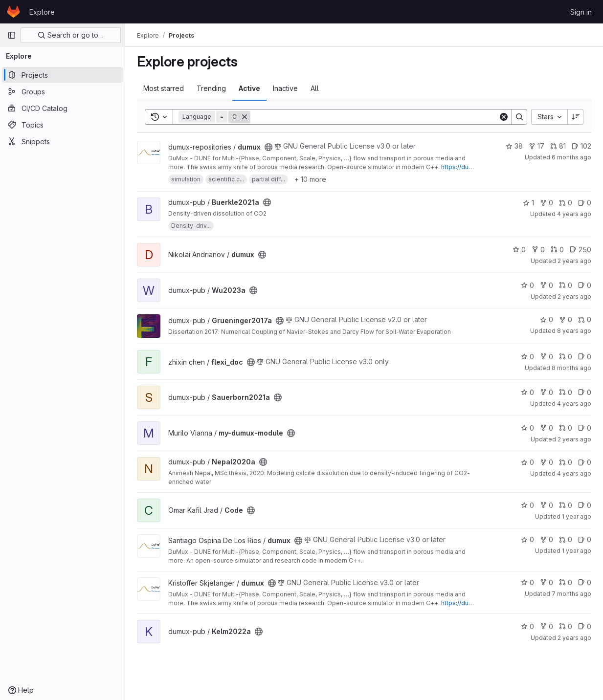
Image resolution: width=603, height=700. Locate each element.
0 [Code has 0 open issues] (585, 505)
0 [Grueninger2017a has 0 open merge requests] (585, 319)
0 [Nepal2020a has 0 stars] (527, 462)
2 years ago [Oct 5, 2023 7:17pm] (574, 261)
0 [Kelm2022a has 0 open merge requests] (566, 626)
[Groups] (62, 91)
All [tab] (315, 88)
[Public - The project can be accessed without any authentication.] (268, 147)
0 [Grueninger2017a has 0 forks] (566, 319)
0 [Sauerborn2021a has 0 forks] (547, 392)
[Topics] (62, 125)
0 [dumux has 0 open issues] (585, 539)
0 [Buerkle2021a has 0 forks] (547, 203)
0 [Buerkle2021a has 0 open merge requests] (566, 203)
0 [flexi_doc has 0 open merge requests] (566, 357)
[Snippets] (62, 141)
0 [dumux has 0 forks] (538, 250)
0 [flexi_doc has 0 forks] (547, 357)
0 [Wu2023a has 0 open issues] (585, 285)
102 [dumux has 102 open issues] (581, 146)
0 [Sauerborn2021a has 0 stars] (527, 392)
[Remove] (245, 117)
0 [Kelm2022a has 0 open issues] (585, 626)
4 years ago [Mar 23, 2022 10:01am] (574, 473)
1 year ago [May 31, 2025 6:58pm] (577, 516)
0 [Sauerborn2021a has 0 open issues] (585, 392)
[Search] (374, 117)
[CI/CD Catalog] (62, 108)
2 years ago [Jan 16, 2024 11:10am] (574, 638)
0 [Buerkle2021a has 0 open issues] (585, 203)
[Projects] (62, 75)
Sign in (581, 12)
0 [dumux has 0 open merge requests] (557, 250)
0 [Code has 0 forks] (547, 505)
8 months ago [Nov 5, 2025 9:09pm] (571, 368)
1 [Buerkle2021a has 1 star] (528, 203)
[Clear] (504, 117)
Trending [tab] (211, 88)
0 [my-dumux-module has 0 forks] (547, 428)
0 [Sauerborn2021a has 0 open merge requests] (566, 392)
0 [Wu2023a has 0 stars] (527, 285)
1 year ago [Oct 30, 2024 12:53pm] (577, 551)
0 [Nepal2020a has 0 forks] (547, 462)
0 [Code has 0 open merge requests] (566, 505)
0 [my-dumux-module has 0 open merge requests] (566, 428)
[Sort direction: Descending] (576, 117)
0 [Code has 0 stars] (527, 505)
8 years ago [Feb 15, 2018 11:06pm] (574, 331)
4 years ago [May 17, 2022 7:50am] (574, 214)
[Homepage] (13, 12)
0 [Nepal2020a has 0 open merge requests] (566, 462)
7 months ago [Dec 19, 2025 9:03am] (571, 594)
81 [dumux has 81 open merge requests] (558, 146)
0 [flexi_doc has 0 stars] (527, 357)
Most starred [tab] (164, 88)
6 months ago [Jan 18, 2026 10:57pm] (571, 157)
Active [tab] (249, 88)
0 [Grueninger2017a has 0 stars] (547, 319)
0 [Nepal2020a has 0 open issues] (585, 462)
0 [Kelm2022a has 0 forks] (547, 626)
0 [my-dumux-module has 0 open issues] (585, 428)
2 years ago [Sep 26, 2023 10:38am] (574, 296)
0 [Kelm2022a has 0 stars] (527, 626)
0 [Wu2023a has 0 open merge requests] (566, 285)
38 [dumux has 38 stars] (514, 146)
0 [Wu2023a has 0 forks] (547, 285)
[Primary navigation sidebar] (12, 35)
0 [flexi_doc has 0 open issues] (585, 357)
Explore (42, 12)
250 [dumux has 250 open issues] (581, 250)
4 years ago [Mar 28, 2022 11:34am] (574, 404)
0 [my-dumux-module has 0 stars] (527, 428)
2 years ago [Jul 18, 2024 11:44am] (574, 439)
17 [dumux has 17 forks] (536, 146)
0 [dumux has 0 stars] (519, 250)
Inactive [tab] (285, 88)
